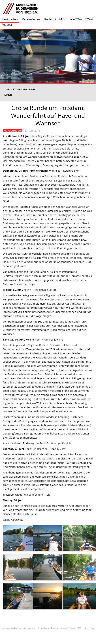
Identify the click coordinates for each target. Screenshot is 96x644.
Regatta (7, 25)
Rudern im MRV (55, 19)
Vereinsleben (31, 19)
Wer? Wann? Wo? (81, 19)
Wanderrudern (13, 131)
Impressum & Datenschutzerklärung (18, 628)
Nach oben (89, 628)
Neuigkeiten (10, 19)
